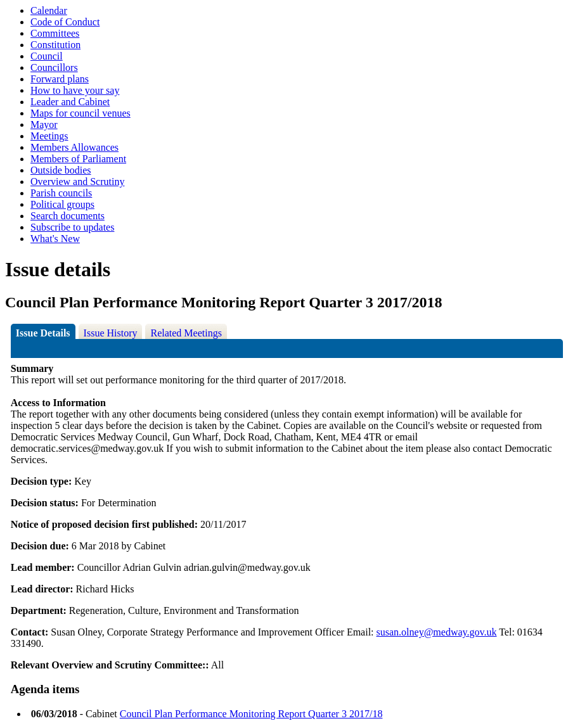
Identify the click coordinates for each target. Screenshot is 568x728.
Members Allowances (74, 147)
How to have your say (75, 90)
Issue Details (43, 333)
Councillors (54, 67)
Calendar (49, 10)
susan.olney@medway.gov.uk (437, 632)
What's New (55, 239)
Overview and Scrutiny (77, 182)
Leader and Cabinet (70, 102)
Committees (55, 33)
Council (47, 56)
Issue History (111, 333)
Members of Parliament (78, 159)
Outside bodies (61, 170)
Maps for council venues (81, 113)
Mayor (44, 125)
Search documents (68, 216)
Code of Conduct (65, 22)
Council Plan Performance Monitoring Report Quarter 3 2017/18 (251, 714)
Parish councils (61, 193)
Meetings (49, 136)
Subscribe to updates (72, 227)
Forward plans (60, 79)
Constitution (55, 45)
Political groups (62, 204)
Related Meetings (186, 333)
